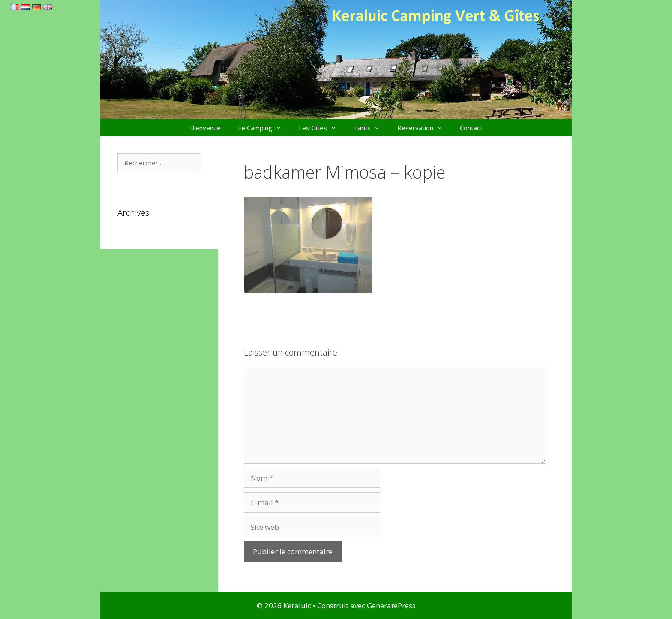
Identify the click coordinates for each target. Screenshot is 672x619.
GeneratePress (391, 606)
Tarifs (371, 128)
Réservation (424, 128)
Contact (471, 128)
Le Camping (264, 128)
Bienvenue (205, 128)
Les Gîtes (322, 128)
